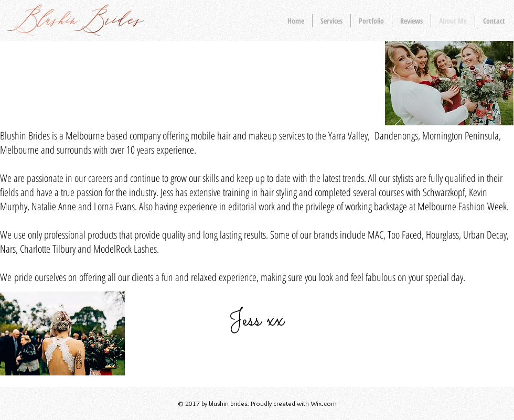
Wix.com (324, 403)
